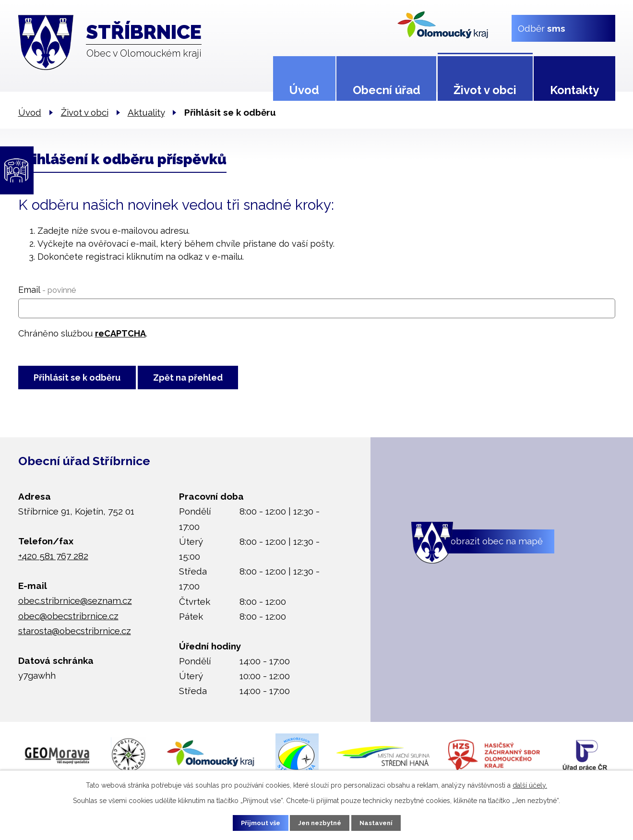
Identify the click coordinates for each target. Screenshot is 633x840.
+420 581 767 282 (53, 560)
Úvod (304, 90)
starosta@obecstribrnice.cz (75, 635)
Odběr (541, 28)
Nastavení (383, 822)
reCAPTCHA (120, 333)
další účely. (530, 784)
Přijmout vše (253, 822)
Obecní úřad (387, 90)
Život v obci (485, 90)
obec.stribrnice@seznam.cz (75, 605)
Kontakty (574, 90)
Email (47, 290)
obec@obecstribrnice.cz (68, 620)
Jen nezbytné (320, 822)
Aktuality (146, 112)
